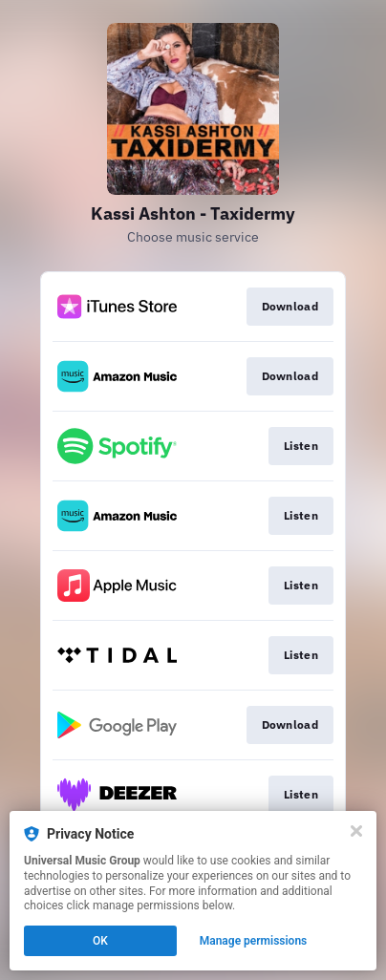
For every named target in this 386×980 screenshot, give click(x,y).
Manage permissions (254, 941)
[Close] (356, 831)
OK (100, 941)
